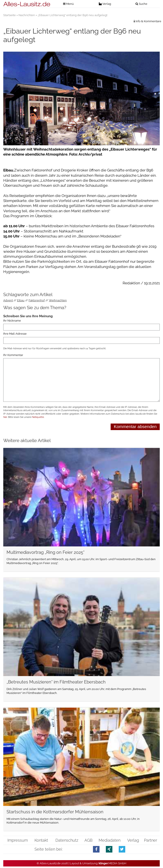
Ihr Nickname (12, 321)
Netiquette (38, 417)
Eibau (21, 300)
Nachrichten (27, 15)
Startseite (9, 15)
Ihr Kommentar (13, 355)
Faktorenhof (37, 300)
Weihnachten (58, 300)
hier (5, 417)
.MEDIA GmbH (112, 863)
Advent (8, 300)
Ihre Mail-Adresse (15, 334)
